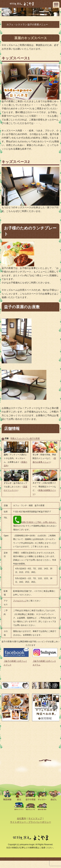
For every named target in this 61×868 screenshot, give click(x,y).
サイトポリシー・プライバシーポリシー (31, 822)
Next (55, 685)
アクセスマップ (20, 601)
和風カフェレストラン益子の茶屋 (25, 438)
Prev (6, 685)
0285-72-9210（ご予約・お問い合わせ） (35, 522)
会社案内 (21, 818)
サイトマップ (35, 818)
